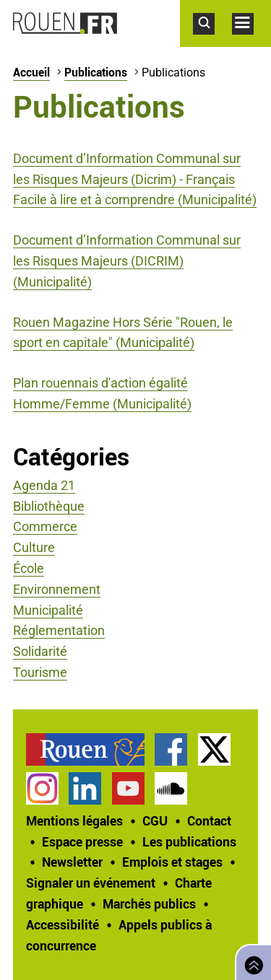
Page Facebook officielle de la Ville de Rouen (171, 749)
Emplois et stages (172, 862)
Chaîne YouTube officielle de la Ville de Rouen (128, 788)
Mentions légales (74, 821)
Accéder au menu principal (251, 42)
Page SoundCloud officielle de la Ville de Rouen (171, 788)
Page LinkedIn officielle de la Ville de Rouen (85, 788)
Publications (96, 72)
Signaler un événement (91, 883)
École (29, 568)
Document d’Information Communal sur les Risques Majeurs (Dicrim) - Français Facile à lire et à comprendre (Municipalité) (135, 179)
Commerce (45, 526)
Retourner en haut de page (251, 961)
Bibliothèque (49, 506)
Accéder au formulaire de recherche (212, 42)
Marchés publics (149, 904)
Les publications (189, 841)
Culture (34, 547)
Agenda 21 (44, 485)
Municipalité (48, 610)
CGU (155, 821)
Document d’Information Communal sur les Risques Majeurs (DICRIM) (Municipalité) (127, 261)
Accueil (31, 72)
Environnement (57, 589)
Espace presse (82, 841)
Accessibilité (63, 924)
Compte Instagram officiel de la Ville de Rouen (42, 788)
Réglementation (59, 630)
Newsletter (72, 862)
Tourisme (40, 672)
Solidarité (40, 651)
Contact (209, 821)
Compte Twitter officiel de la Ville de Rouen (214, 749)
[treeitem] (90, 749)
